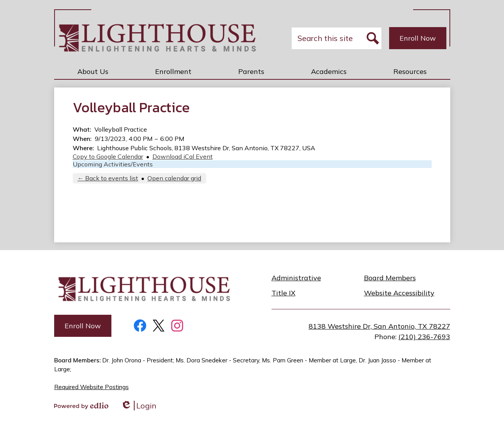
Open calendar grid (174, 178)
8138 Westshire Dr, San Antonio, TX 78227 (379, 326)
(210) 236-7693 (424, 337)
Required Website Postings (91, 387)
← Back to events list (108, 178)
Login (138, 406)
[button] (93, 71)
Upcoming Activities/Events (113, 164)
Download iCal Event (183, 156)
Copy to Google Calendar (108, 156)
